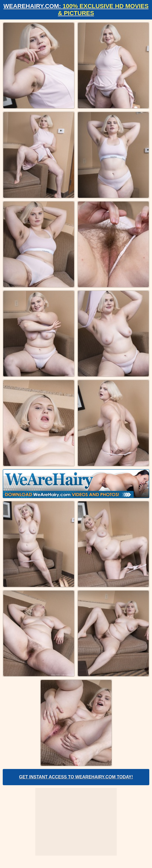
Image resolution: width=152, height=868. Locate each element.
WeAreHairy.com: (76, 10)
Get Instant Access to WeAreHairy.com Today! (76, 777)
